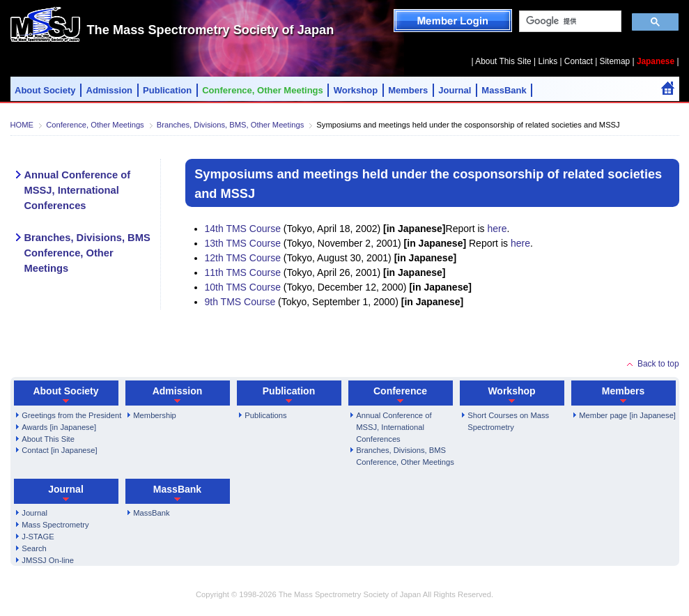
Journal (455, 90)
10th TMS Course (243, 287)
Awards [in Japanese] (59, 427)
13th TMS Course (243, 243)
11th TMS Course (243, 272)
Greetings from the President (71, 415)
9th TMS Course (240, 302)
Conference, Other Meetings (263, 90)
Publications (265, 415)
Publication (167, 90)
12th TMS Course (243, 258)
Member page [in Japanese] (627, 415)
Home (668, 88)
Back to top (658, 364)
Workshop (356, 90)
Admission (110, 90)
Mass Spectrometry (55, 525)
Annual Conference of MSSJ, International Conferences (78, 190)
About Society (45, 90)
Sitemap (615, 61)
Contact (579, 61)
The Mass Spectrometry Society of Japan (211, 30)
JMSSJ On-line (48, 560)
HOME (22, 125)
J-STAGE (38, 537)
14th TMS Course (243, 229)
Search (34, 548)
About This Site (503, 61)
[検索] (569, 22)
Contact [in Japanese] (59, 450)
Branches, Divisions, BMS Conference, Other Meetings (87, 253)
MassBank (504, 90)
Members (408, 90)
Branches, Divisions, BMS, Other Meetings (230, 125)
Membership (155, 415)
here (497, 229)
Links (548, 61)
